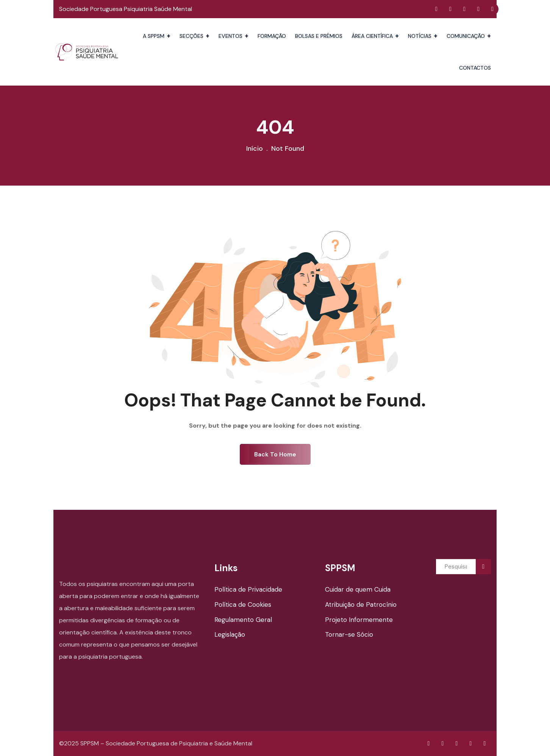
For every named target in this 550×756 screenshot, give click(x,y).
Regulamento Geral (243, 620)
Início (255, 148)
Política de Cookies (243, 604)
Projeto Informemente (359, 620)
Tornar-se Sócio (349, 634)
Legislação (230, 634)
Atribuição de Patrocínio (361, 604)
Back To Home (275, 454)
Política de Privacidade (248, 589)
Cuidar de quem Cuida (358, 589)
